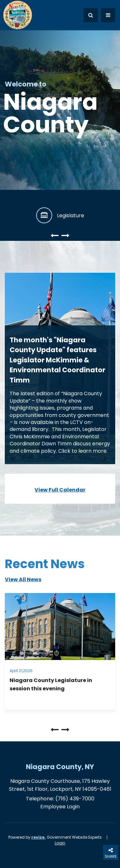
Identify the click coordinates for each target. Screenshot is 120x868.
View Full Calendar (60, 490)
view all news (23, 579)
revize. (39, 837)
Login (60, 843)
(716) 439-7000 (75, 799)
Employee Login (60, 807)
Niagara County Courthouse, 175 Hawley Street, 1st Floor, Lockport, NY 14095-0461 (60, 785)
